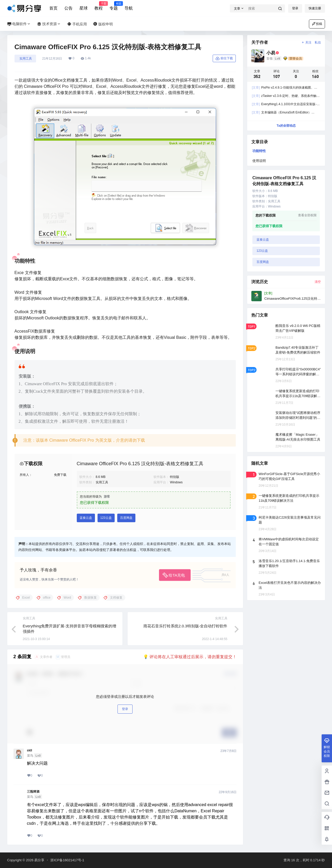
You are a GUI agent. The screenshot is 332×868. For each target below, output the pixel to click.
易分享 (39, 860)
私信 (318, 42)
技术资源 (49, 24)
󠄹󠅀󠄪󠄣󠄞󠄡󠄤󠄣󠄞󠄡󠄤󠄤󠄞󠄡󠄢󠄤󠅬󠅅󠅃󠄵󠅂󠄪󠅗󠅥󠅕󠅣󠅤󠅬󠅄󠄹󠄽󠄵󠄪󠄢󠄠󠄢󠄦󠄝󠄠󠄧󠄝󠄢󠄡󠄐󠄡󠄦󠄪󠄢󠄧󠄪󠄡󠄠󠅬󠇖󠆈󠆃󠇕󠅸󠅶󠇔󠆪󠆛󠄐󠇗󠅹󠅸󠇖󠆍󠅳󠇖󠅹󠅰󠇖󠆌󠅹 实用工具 (25, 59)
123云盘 (106, 518)
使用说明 (259, 161)
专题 (114, 6)
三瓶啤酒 (33, 792)
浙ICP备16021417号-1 (67, 860)
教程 (99, 6)
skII (30, 750)
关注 (306, 42)
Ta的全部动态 (286, 126)
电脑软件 (19, 24)
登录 (295, 8)
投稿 (317, 24)
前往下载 (224, 59)
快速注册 (315, 8)
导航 (129, 8)
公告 (68, 8)
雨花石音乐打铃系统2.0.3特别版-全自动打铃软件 (185, 626)
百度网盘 (126, 518)
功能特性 (259, 151)
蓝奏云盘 (86, 518)
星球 (84, 8)
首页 (53, 8)
